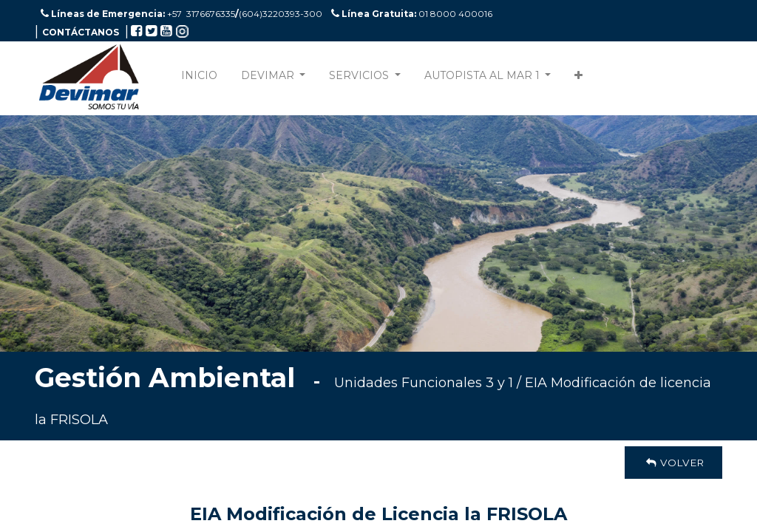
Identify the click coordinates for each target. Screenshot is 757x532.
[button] (578, 79)
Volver (673, 463)
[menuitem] (199, 79)
